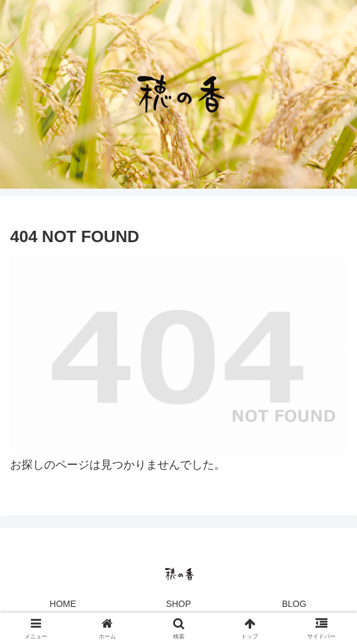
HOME (63, 604)
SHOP (179, 604)
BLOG (294, 604)
